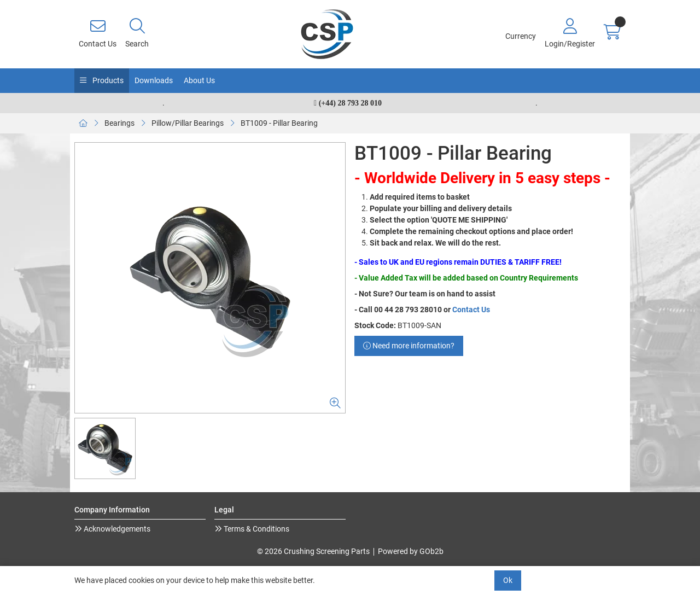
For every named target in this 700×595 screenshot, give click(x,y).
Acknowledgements (116, 529)
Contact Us (471, 310)
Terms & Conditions (256, 529)
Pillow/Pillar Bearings (188, 123)
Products (107, 80)
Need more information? (409, 346)
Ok (508, 580)
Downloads (154, 80)
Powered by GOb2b (411, 551)
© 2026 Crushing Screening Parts (313, 551)
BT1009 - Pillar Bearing (279, 123)
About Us (199, 80)
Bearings (119, 123)
